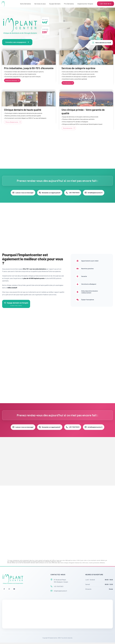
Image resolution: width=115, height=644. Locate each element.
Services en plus (40, 4)
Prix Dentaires (69, 4)
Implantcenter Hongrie (85, 4)
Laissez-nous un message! (20, 193)
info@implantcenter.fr (97, 193)
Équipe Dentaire (55, 4)
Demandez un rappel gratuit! (49, 193)
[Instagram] (9, 590)
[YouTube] (14, 590)
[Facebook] (4, 590)
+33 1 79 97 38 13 (74, 193)
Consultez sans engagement (17, 42)
